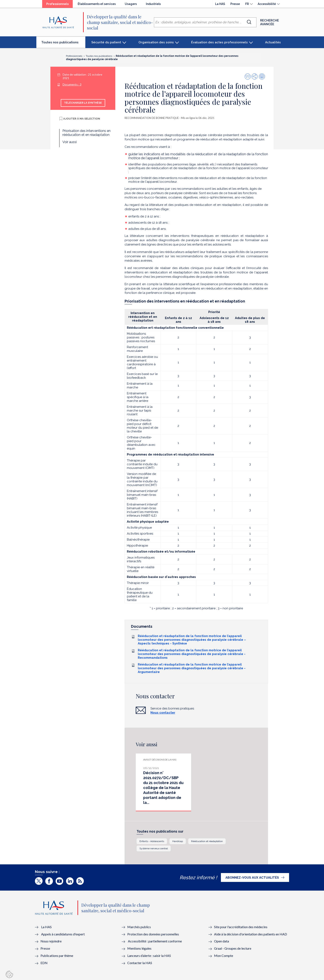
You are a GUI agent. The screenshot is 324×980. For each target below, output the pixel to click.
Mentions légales (139, 948)
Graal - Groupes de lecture (233, 948)
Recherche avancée (270, 22)
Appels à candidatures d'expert (63, 934)
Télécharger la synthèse (83, 103)
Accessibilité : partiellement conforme (155, 941)
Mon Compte (224, 956)
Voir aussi (70, 142)
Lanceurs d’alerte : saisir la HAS (149, 956)
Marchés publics (139, 927)
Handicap (178, 841)
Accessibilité (267, 4)
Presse (235, 4)
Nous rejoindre (51, 941)
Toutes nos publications (63, 44)
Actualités (273, 42)
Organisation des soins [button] (156, 42)
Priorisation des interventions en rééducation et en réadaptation (86, 133)
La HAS (220, 4)
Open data (222, 941)
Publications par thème (57, 956)
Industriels (153, 4)
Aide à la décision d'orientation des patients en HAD (251, 934)
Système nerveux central (154, 848)
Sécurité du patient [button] (106, 42)
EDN (44, 963)
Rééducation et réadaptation (207, 841)
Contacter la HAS (140, 963)
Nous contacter (163, 713)
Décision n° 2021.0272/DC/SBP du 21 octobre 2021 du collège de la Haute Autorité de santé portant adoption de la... (163, 788)
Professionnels (60, 5)
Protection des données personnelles (153, 934)
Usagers (131, 4)
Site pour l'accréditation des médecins (241, 927)
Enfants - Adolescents (152, 841)
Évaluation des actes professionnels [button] (219, 42)
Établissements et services (97, 4)
